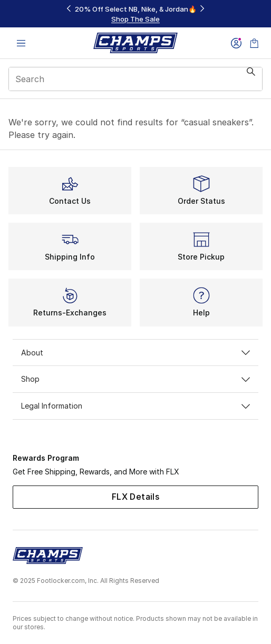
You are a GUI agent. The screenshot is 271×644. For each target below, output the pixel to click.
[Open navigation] (21, 43)
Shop (135, 379)
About (135, 353)
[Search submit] (251, 79)
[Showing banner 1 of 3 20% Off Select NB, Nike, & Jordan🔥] (135, 14)
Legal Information (135, 406)
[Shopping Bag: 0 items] (254, 43)
